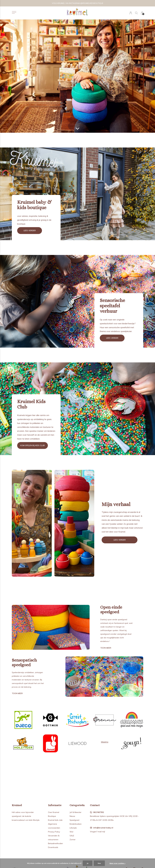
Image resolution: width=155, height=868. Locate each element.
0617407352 (99, 812)
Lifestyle (73, 828)
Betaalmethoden (55, 843)
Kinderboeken (76, 824)
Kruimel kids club (55, 820)
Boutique (52, 816)
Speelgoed (74, 820)
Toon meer (106, 648)
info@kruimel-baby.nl (103, 828)
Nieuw (72, 816)
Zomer (73, 840)
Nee (99, 863)
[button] (14, 12)
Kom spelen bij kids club (33, 445)
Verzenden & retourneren (54, 838)
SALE (72, 836)
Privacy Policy (54, 832)
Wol (71, 832)
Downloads (53, 847)
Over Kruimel (54, 812)
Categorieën (77, 805)
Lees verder (30, 230)
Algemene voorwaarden (54, 826)
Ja (88, 863)
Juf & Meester (75, 812)
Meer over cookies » (117, 863)
